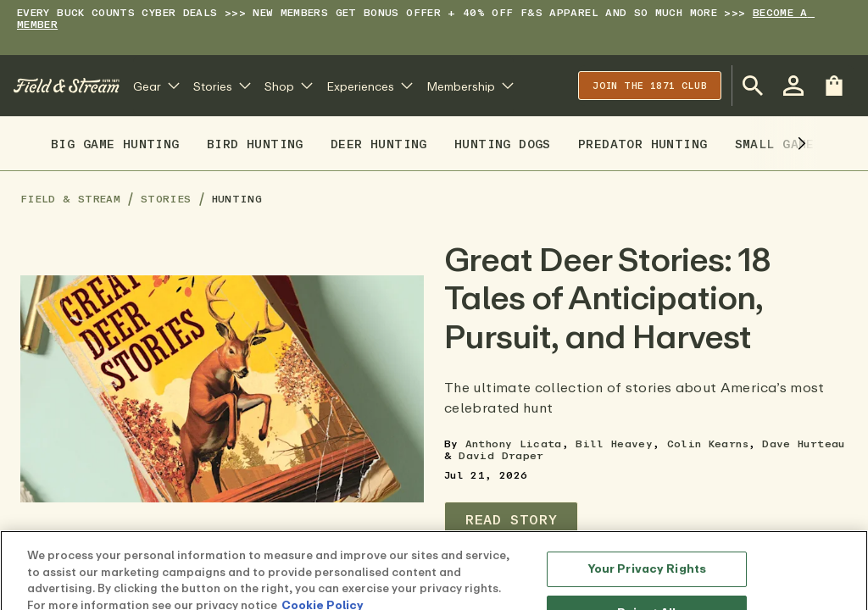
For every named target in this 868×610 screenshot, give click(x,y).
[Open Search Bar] (753, 86)
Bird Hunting (255, 144)
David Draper (501, 455)
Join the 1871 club (650, 85)
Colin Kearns (708, 444)
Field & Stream (70, 199)
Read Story (511, 519)
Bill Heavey (614, 444)
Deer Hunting (379, 144)
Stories (166, 199)
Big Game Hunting (115, 144)
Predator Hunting (643, 144)
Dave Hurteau (803, 444)
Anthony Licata (514, 444)
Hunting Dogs (503, 144)
